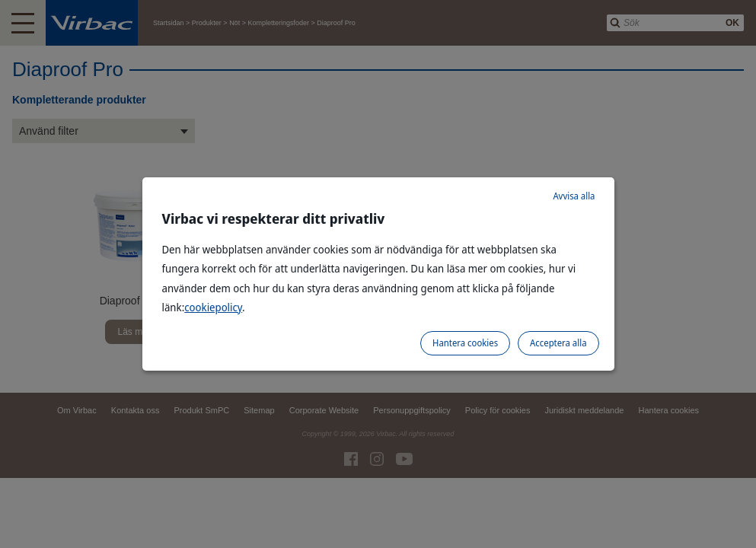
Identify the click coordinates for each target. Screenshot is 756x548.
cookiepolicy (213, 307)
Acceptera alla (558, 343)
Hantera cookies (465, 343)
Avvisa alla (574, 196)
